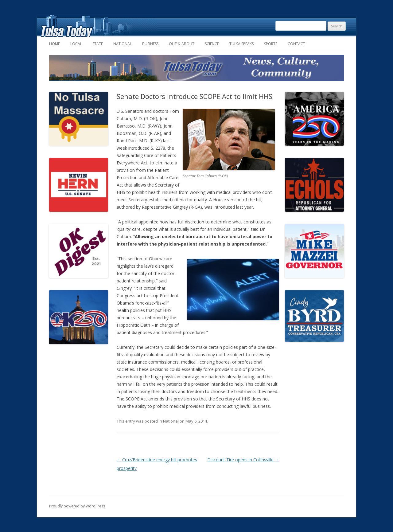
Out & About (182, 44)
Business (150, 44)
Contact (296, 44)
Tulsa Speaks (241, 44)
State (98, 44)
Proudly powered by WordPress (77, 506)
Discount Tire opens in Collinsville (243, 460)
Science (212, 44)
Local (76, 44)
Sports (271, 44)
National (123, 44)
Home (54, 44)
